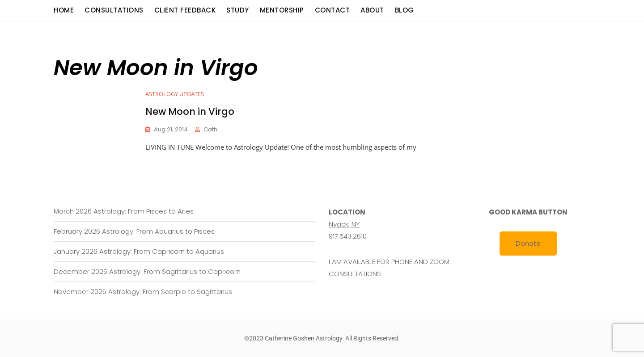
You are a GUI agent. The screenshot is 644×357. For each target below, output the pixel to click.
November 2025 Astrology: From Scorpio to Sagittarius (143, 292)
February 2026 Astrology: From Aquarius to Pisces (134, 231)
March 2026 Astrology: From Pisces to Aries (124, 211)
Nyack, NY (344, 224)
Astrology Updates (175, 94)
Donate (528, 243)
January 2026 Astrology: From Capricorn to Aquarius (139, 251)
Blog (405, 10)
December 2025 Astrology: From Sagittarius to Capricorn (147, 271)
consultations (114, 10)
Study (238, 10)
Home (64, 10)
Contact (333, 10)
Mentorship (282, 10)
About (372, 10)
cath (210, 129)
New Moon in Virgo (190, 111)
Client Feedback (185, 10)
